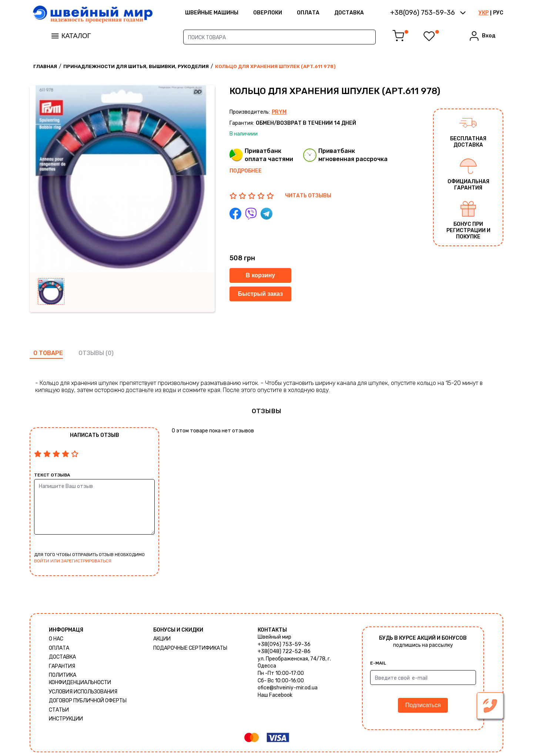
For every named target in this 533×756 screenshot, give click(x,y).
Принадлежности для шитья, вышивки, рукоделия (136, 66)
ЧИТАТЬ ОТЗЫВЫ (308, 196)
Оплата (308, 13)
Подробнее (246, 171)
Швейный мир (274, 637)
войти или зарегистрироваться (73, 561)
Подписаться (423, 705)
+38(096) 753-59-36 (284, 644)
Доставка (349, 13)
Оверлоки (268, 13)
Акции (162, 639)
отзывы (91, 353)
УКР (484, 13)
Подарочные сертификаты (190, 648)
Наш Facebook (275, 695)
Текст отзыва (52, 475)
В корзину (260, 275)
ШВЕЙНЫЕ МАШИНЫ (212, 13)
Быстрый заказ (260, 294)
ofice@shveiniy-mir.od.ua (288, 688)
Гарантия (62, 666)
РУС (498, 13)
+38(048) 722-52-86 (284, 651)
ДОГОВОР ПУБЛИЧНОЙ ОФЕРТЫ (88, 701)
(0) (110, 353)
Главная (45, 66)
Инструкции (66, 719)
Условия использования (83, 692)
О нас (56, 639)
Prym (279, 112)
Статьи (59, 710)
